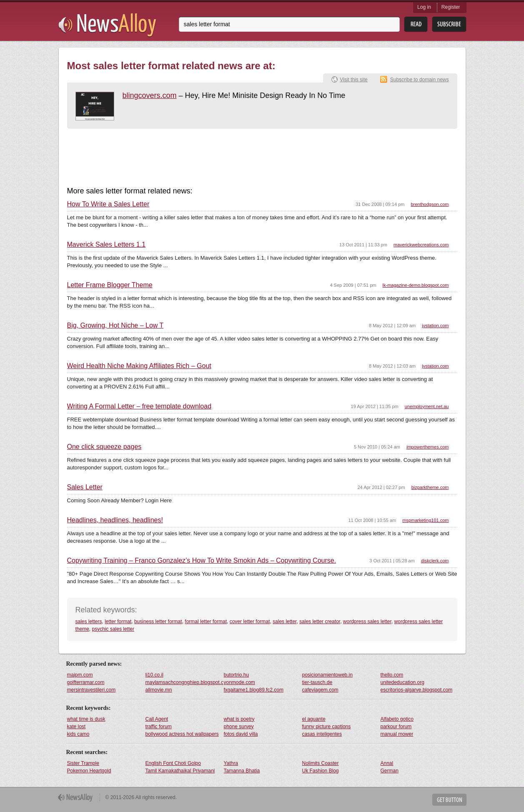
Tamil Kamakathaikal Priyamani (180, 771)
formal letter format (206, 622)
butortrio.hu (237, 675)
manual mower (397, 734)
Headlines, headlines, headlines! (115, 520)
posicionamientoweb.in (327, 675)
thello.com (392, 675)
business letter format (158, 622)
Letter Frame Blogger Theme (110, 285)
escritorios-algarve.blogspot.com (417, 690)
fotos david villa (241, 734)
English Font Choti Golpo (173, 763)
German (390, 771)
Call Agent (157, 719)
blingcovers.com (150, 95)
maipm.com (80, 675)
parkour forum (396, 727)
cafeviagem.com (320, 690)
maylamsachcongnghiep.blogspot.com (184, 682)
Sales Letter (85, 487)
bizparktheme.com (430, 487)
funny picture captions (327, 727)
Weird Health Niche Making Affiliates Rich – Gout (139, 366)
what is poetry (239, 719)
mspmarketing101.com (425, 520)
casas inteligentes (322, 734)
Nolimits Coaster (321, 763)
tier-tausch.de (317, 682)
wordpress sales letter (367, 622)
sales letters (89, 622)
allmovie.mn (159, 690)
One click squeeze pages (104, 447)
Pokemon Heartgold (89, 771)
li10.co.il (154, 675)
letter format (118, 622)
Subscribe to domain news (420, 80)
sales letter (285, 622)
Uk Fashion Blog (321, 771)
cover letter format (250, 622)
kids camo (78, 734)
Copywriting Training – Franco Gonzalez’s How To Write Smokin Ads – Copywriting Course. (202, 561)
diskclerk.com (435, 561)
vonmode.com (239, 682)
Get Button (449, 800)
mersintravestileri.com (92, 690)
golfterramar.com (86, 682)
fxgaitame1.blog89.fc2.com (254, 690)
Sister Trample (83, 763)
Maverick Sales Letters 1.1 (107, 245)
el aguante (314, 719)
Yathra (231, 763)
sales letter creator (320, 622)
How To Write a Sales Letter (108, 204)
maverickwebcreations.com (421, 245)
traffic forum (159, 727)
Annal (387, 763)
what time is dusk (86, 719)
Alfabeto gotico (397, 719)
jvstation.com (435, 326)
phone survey (239, 727)
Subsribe (449, 24)
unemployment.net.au (427, 406)
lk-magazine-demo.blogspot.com (416, 285)
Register (451, 7)
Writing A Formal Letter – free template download (139, 406)
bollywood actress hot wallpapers (182, 734)
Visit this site (354, 80)
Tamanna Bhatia (242, 771)
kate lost (76, 727)
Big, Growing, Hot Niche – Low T (115, 326)
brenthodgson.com (430, 204)
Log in (424, 7)
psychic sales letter (113, 629)
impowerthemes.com (427, 447)
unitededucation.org (402, 682)
